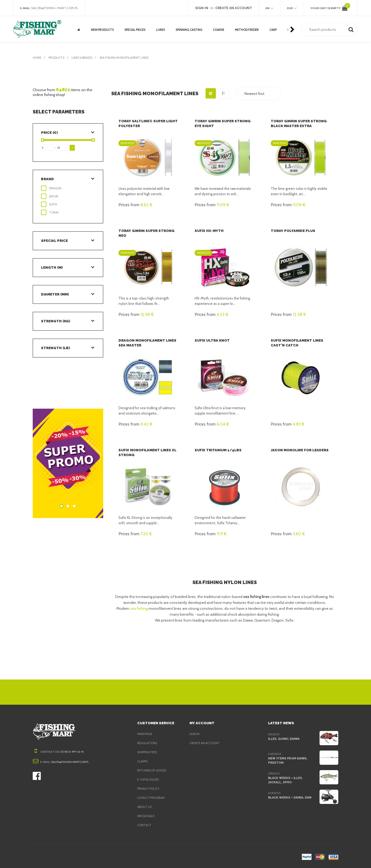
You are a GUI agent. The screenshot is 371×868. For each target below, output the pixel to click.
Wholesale (146, 816)
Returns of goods (153, 770)
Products (57, 58)
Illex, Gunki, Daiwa (284, 739)
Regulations (148, 743)
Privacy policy (149, 789)
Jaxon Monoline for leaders (300, 450)
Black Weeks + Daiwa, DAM (290, 797)
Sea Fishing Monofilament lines (130, 58)
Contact (144, 825)
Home (37, 58)
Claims (143, 761)
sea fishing (139, 608)
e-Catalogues (149, 780)
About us (145, 807)
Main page (145, 734)
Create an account (205, 743)
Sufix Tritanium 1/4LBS (216, 450)
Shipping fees (149, 752)
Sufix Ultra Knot (211, 340)
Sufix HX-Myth (208, 231)
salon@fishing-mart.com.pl (56, 8)
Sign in (195, 734)
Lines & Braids (85, 58)
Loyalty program (152, 798)
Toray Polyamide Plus (292, 231)
